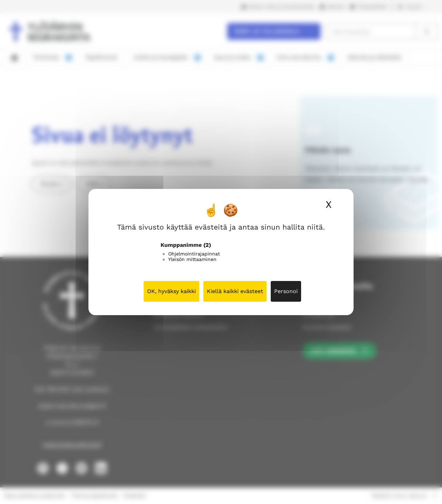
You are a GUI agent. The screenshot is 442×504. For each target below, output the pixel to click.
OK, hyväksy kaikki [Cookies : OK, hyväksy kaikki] (171, 291)
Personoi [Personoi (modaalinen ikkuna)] (286, 291)
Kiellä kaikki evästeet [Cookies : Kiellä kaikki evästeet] (235, 291)
